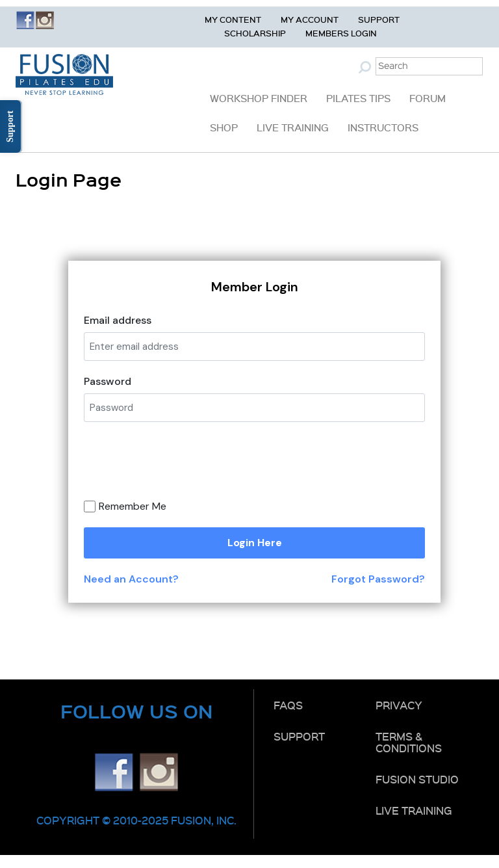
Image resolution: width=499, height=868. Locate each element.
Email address (118, 320)
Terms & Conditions (409, 742)
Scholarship (255, 33)
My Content (233, 19)
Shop (224, 127)
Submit (366, 67)
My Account (310, 19)
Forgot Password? (378, 579)
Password (108, 381)
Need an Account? (131, 579)
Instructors (383, 127)
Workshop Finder (259, 98)
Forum (428, 98)
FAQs (288, 705)
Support (379, 19)
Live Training (293, 127)
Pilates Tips (358, 98)
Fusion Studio (417, 779)
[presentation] (202, 466)
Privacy (399, 705)
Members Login (341, 33)
